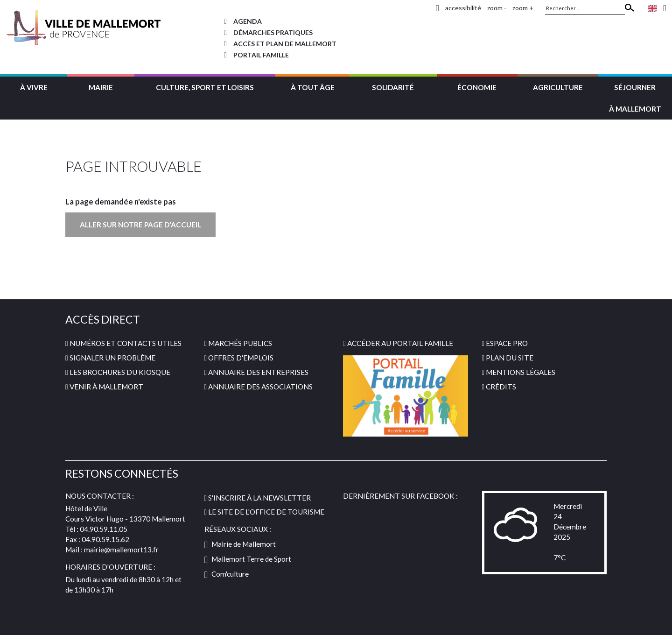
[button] (34, 86)
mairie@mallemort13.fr (121, 550)
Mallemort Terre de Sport (248, 559)
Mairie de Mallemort (240, 544)
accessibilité (463, 8)
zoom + (523, 8)
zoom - (497, 8)
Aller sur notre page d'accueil (140, 225)
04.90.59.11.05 (104, 529)
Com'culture (227, 574)
